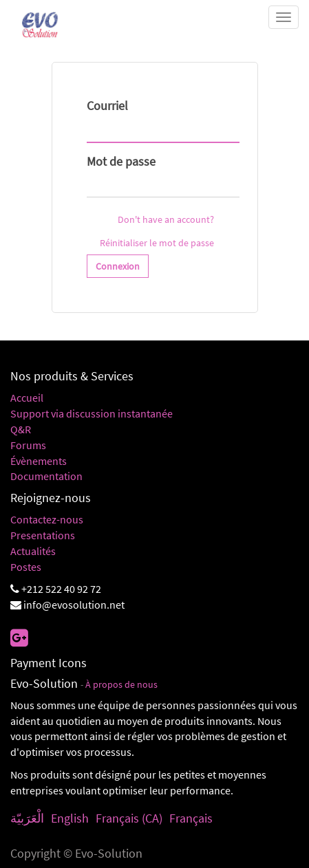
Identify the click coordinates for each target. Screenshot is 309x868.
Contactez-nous (47, 519)
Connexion (118, 266)
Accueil (27, 398)
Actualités (33, 551)
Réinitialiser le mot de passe (157, 243)
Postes (26, 567)
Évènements (39, 461)
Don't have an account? (166, 219)
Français (191, 818)
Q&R (21, 429)
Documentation (46, 476)
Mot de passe (121, 161)
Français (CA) (129, 818)
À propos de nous (121, 685)
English (70, 818)
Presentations (43, 535)
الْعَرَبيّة (27, 818)
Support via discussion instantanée (92, 413)
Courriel (107, 106)
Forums (28, 445)
